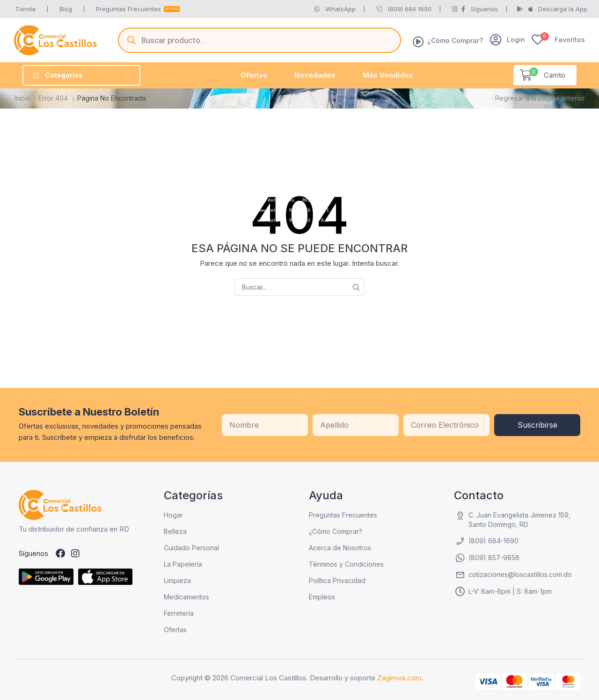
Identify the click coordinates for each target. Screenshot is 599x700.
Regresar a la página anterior (540, 98)
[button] (508, 40)
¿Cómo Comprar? (455, 40)
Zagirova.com (399, 678)
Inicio (22, 98)
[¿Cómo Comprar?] (418, 42)
